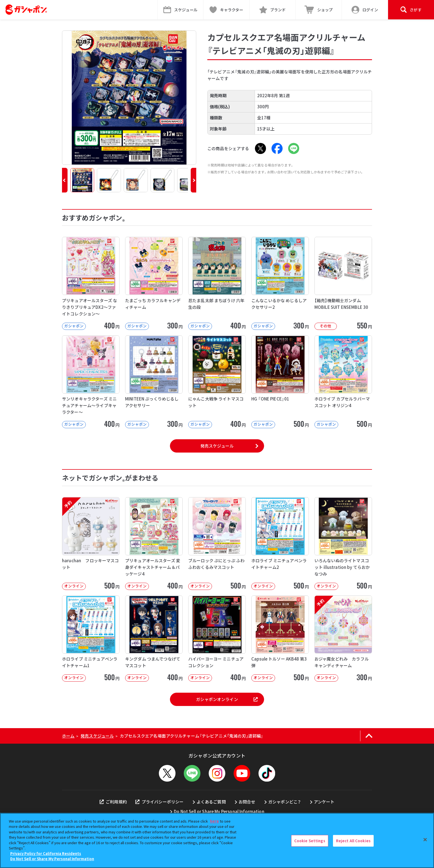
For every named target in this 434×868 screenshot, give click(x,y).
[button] (65, 180)
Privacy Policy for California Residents (46, 853)
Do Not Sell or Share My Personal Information (219, 811)
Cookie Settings (310, 841)
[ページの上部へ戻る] (369, 736)
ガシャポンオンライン (227, 699)
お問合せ (247, 802)
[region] (217, 840)
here (215, 821)
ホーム (68, 736)
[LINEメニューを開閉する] (192, 773)
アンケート (324, 802)
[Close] (425, 840)
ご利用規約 (113, 802)
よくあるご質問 (211, 802)
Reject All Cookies (353, 841)
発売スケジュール (217, 446)
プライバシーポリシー (159, 802)
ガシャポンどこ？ (285, 802)
